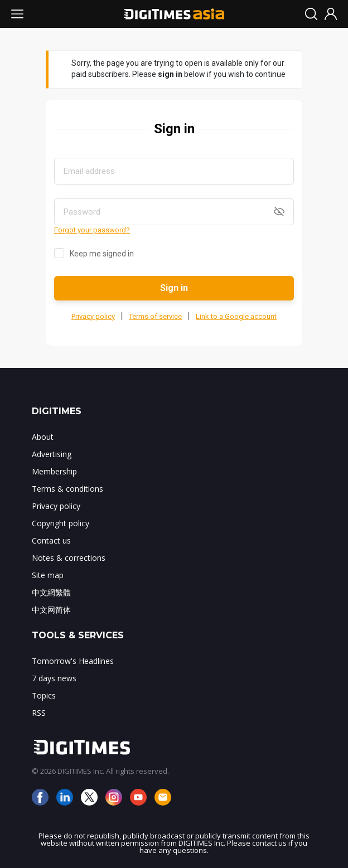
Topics (44, 695)
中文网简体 (51, 610)
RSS (39, 713)
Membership (54, 471)
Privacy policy (93, 316)
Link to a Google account (236, 316)
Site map (48, 575)
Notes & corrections (69, 558)
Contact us (51, 540)
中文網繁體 (51, 592)
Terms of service (155, 316)
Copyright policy (61, 523)
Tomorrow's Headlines (73, 661)
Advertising (52, 454)
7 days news (54, 678)
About (43, 437)
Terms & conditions (67, 489)
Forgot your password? (92, 230)
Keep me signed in (102, 254)
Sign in (174, 288)
